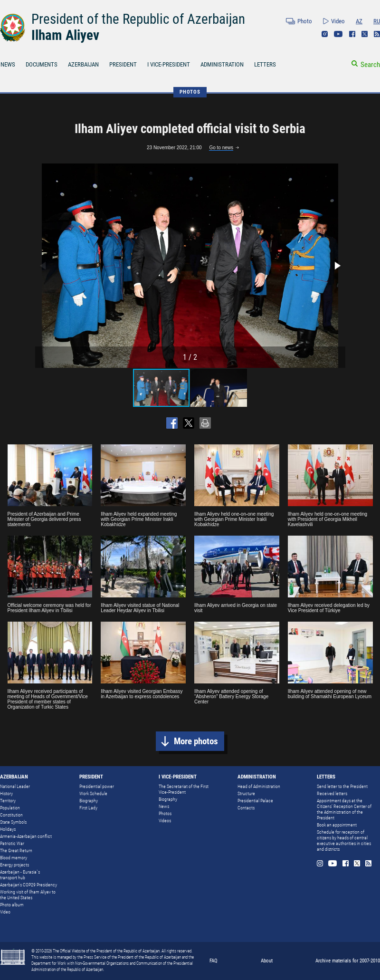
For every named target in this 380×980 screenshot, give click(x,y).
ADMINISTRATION (222, 64)
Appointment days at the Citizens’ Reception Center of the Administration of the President (344, 809)
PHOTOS (190, 92)
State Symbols (13, 822)
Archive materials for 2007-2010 (348, 961)
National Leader (15, 786)
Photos (165, 813)
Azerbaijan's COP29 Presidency (28, 885)
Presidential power (97, 786)
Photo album (12, 905)
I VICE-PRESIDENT (169, 64)
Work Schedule (93, 793)
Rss (377, 34)
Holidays (8, 829)
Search (370, 65)
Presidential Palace (255, 801)
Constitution (11, 815)
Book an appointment (337, 825)
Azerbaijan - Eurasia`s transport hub (20, 875)
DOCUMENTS (42, 64)
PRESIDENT (123, 64)
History (6, 793)
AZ (359, 21)
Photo (305, 21)
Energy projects (14, 865)
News (164, 806)
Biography (89, 801)
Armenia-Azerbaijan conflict (26, 836)
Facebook (352, 34)
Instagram (325, 34)
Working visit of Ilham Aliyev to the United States (28, 895)
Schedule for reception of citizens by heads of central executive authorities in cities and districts (344, 841)
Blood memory (14, 858)
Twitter (365, 34)
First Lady (88, 808)
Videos (165, 821)
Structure (246, 793)
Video (338, 21)
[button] (337, 266)
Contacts (246, 808)
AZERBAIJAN (83, 64)
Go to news (221, 148)
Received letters (332, 793)
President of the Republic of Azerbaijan (138, 19)
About (267, 961)
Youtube (338, 34)
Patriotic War (12, 843)
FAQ (214, 961)
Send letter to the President (342, 786)
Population (10, 808)
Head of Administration (259, 786)
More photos (196, 741)
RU (377, 21)
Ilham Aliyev (65, 35)
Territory (8, 801)
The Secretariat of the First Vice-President (184, 789)
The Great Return (16, 850)
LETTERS (265, 64)
